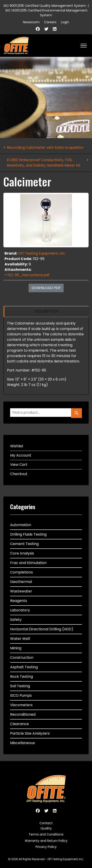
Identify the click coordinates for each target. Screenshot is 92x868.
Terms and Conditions (46, 834)
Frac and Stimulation (28, 563)
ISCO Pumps (21, 695)
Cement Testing (24, 544)
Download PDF (46, 288)
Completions (21, 572)
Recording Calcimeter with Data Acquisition (45, 147)
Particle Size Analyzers (30, 733)
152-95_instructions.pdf (28, 275)
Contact (46, 823)
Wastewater (21, 591)
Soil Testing (20, 686)
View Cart (19, 465)
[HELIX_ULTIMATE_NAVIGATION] (84, 46)
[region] (46, 312)
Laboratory (20, 610)
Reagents (19, 601)
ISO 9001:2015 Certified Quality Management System (45, 6)
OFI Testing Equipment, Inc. (42, 253)
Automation (21, 525)
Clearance (19, 724)
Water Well (20, 639)
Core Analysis (22, 553)
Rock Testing (21, 677)
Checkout (19, 474)
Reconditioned (23, 714)
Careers (50, 22)
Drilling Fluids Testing (28, 534)
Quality (46, 828)
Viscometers (21, 705)
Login (65, 22)
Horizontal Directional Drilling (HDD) (42, 629)
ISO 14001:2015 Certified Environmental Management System (46, 13)
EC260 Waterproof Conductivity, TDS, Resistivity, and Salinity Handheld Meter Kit (44, 163)
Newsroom (31, 22)
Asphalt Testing (24, 667)
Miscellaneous (22, 743)
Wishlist (17, 446)
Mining (16, 648)
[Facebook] (38, 29)
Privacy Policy (46, 847)
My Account (21, 455)
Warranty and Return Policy (46, 841)
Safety (16, 620)
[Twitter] (46, 29)
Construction (22, 658)
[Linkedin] (55, 29)
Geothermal (21, 582)
